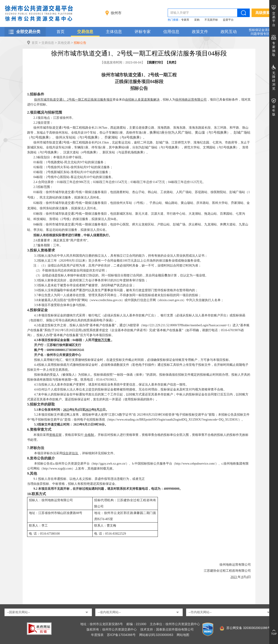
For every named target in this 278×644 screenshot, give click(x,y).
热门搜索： (174, 20)
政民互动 (229, 32)
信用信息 (171, 32)
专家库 (185, 20)
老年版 (274, 110)
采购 (197, 20)
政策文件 (200, 32)
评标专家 (143, 32)
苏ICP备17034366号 (121, 635)
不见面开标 (211, 20)
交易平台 (274, 19)
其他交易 (64, 43)
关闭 (172, 62)
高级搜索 (263, 13)
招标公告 (80, 43)
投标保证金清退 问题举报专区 (260, 32)
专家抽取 (274, 49)
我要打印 (155, 62)
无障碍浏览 (274, 81)
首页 (61, 32)
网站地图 (183, 635)
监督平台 (228, 20)
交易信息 (85, 32)
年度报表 (97, 635)
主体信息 (114, 32)
